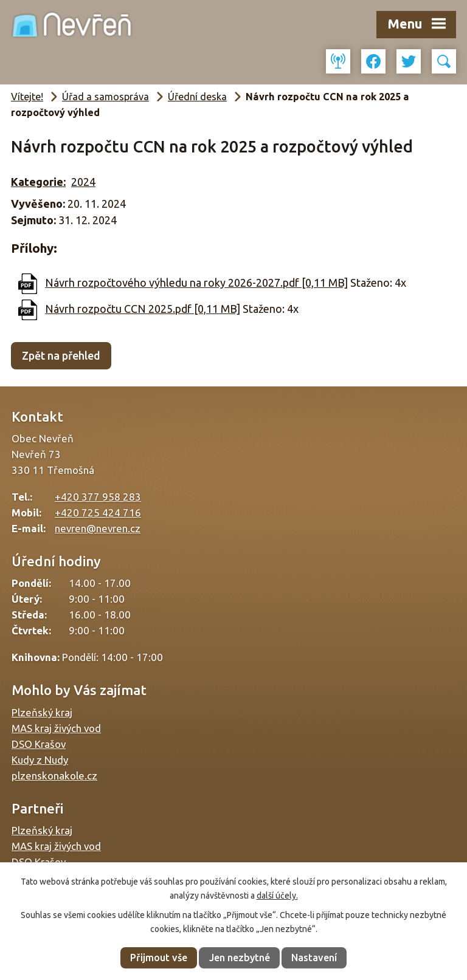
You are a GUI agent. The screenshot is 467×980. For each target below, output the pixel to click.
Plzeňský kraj (42, 712)
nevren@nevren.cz (98, 528)
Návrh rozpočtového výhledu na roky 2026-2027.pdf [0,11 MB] (196, 283)
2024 (83, 182)
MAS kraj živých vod (56, 728)
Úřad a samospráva (106, 97)
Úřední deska (197, 97)
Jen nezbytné (240, 958)
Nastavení (314, 958)
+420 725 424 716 (98, 512)
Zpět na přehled (61, 355)
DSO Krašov (39, 744)
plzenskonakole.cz (54, 776)
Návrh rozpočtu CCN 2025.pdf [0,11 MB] (143, 309)
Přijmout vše (159, 958)
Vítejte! (27, 97)
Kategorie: (38, 182)
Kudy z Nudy (40, 760)
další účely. (277, 896)
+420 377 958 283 (98, 497)
